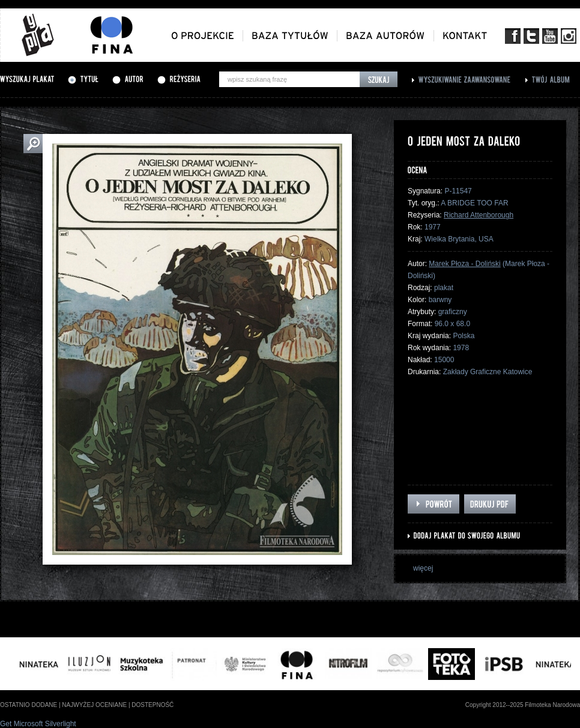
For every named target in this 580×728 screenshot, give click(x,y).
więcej (423, 568)
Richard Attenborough (479, 215)
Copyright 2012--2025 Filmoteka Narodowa (523, 705)
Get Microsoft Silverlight (38, 724)
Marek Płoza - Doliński (464, 264)
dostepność (153, 705)
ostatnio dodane (29, 705)
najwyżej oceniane (94, 705)
